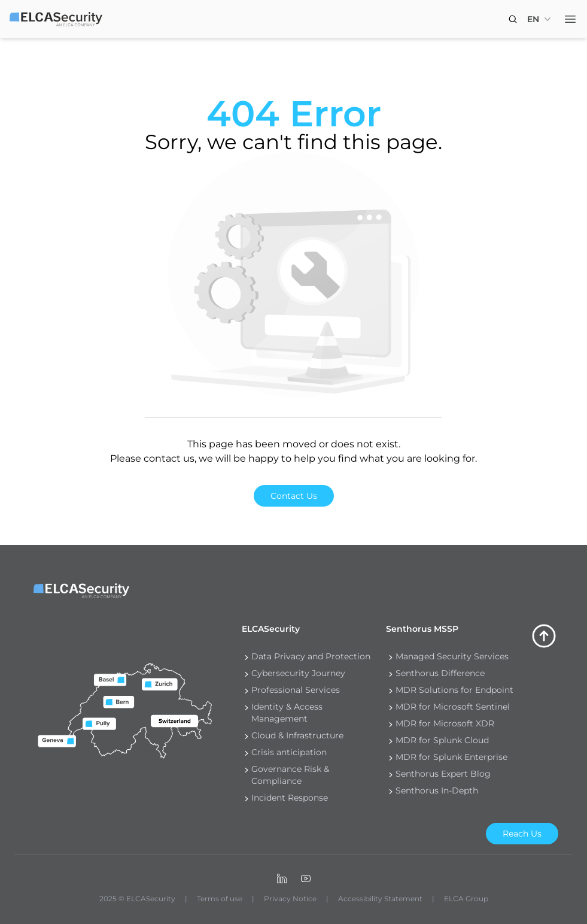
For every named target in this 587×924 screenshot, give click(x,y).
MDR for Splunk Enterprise (451, 757)
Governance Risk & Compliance (290, 775)
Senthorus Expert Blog (443, 774)
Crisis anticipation (289, 752)
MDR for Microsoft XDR (445, 723)
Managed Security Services (452, 656)
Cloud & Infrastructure (297, 735)
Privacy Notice (290, 899)
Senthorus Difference (440, 673)
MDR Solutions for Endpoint (454, 690)
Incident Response (290, 798)
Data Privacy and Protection (311, 656)
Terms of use (220, 899)
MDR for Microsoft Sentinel (453, 707)
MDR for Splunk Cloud (442, 740)
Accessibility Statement (380, 899)
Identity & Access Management (287, 713)
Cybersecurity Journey (298, 673)
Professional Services (296, 690)
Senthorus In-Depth (437, 790)
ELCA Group (466, 899)
